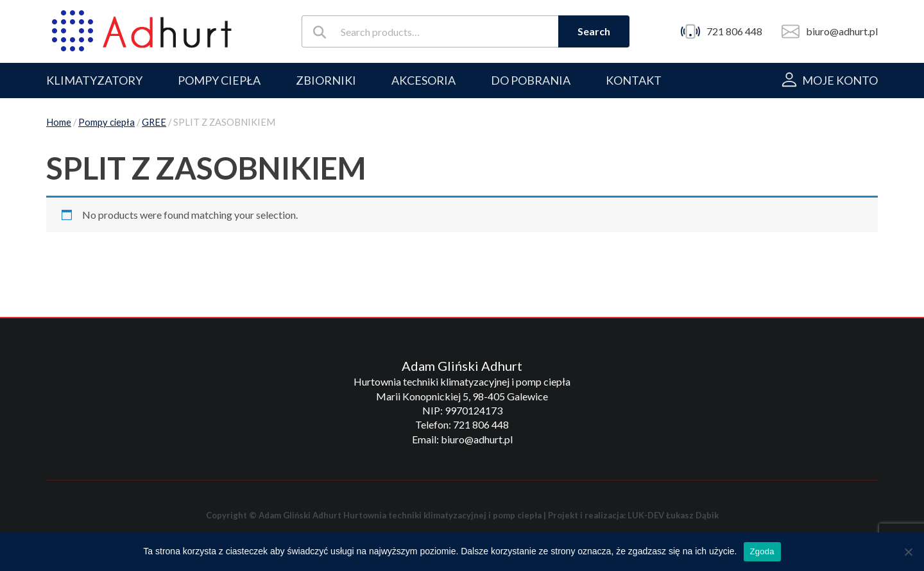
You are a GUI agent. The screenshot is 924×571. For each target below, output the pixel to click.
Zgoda (762, 551)
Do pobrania (531, 80)
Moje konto (840, 80)
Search (594, 31)
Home (59, 122)
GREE (154, 122)
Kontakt (634, 80)
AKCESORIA (424, 80)
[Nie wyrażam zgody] (908, 552)
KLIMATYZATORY (94, 80)
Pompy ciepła (107, 122)
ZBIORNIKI (326, 80)
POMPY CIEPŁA (219, 80)
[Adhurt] (142, 31)
